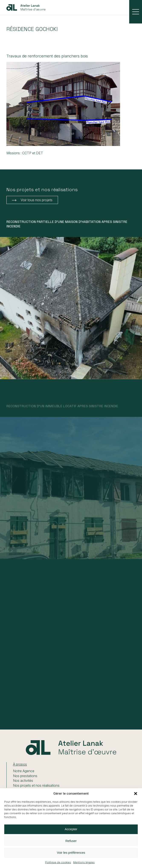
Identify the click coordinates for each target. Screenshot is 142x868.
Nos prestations (25, 776)
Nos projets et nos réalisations (36, 785)
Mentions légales (84, 862)
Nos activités (23, 781)
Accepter (71, 829)
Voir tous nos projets (37, 200)
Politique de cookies (58, 862)
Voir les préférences (71, 853)
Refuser (71, 841)
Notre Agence (24, 771)
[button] (136, 794)
